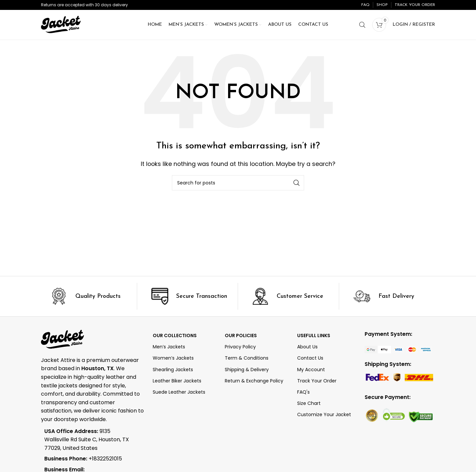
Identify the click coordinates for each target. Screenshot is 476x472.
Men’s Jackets (169, 347)
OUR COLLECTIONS (175, 335)
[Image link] (398, 349)
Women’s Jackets (173, 358)
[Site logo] (61, 24)
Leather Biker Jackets (177, 381)
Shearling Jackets (173, 370)
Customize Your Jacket (324, 414)
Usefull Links (314, 335)
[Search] (362, 25)
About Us (307, 347)
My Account (311, 370)
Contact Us (310, 358)
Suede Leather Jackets (179, 392)
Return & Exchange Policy (254, 381)
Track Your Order (317, 381)
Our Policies (241, 335)
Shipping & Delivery (247, 370)
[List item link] (88, 459)
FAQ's (303, 392)
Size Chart (309, 403)
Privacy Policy (240, 347)
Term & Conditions (247, 358)
